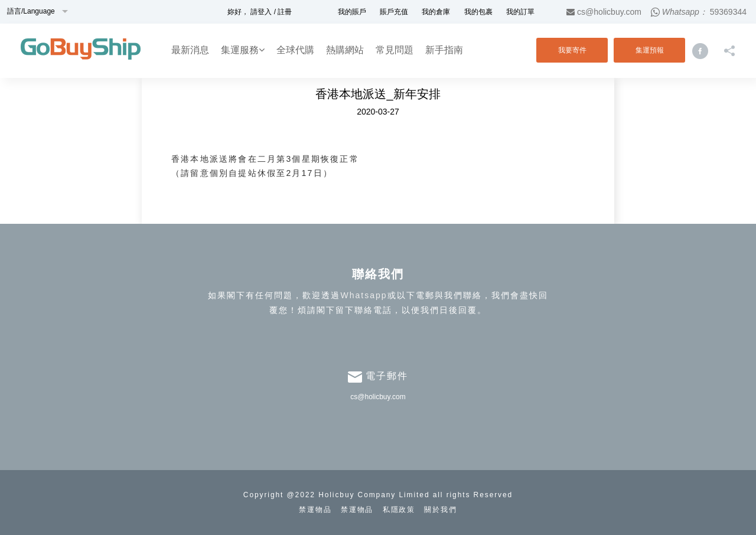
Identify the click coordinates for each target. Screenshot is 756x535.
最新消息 (190, 50)
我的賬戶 (352, 12)
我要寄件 (572, 50)
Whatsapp (364, 295)
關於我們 (441, 510)
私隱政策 (399, 510)
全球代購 (295, 50)
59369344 (728, 12)
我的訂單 (520, 12)
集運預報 (650, 50)
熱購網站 (345, 50)
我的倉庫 (436, 12)
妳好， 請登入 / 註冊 (260, 12)
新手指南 (444, 50)
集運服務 (243, 50)
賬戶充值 (394, 12)
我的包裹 (478, 12)
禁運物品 (315, 510)
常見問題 (395, 50)
